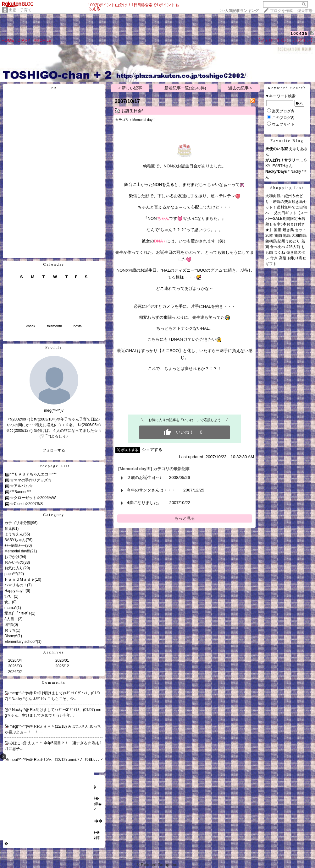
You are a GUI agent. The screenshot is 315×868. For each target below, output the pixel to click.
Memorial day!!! (17, 551)
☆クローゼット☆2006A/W (33, 498)
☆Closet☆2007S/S (26, 504)
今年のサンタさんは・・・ (151, 490)
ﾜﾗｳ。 (9, 596)
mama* (10, 608)
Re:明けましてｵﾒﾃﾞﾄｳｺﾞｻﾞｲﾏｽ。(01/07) (63, 710)
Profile (54, 347)
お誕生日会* (132, 111)
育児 (8, 529)
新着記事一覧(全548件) (185, 88)
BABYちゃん (15, 540)
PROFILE (43, 40)
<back (30, 326)
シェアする (152, 450)
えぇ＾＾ (36, 743)
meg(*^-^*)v (19, 693)
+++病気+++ (15, 545)
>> (240, 11)
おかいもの (14, 562)
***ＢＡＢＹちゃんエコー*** (33, 474)
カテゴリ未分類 (18, 523)
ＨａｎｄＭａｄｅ (19, 579)
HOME (8, 40)
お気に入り (14, 568)
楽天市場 (305, 11)
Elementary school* (21, 642)
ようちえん (14, 534)
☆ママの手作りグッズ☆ (31, 480)
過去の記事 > (240, 88)
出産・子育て (20, 10)
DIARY (24, 40)
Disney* (11, 636)
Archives (54, 652)
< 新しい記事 (130, 88)
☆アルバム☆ (21, 486)
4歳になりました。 (144, 503)
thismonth (54, 326)
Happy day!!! (15, 591)
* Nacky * (17, 710)
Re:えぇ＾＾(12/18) (51, 726)
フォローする (54, 450)
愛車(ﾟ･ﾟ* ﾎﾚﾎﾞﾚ (18, 613)
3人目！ (11, 619)
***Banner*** (21, 492)
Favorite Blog (287, 141)
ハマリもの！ (16, 585)
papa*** (11, 574)
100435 (299, 33)
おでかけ (12, 557)
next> (78, 326)
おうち (10, 630)
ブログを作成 (281, 11)
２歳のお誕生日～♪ (144, 477)
